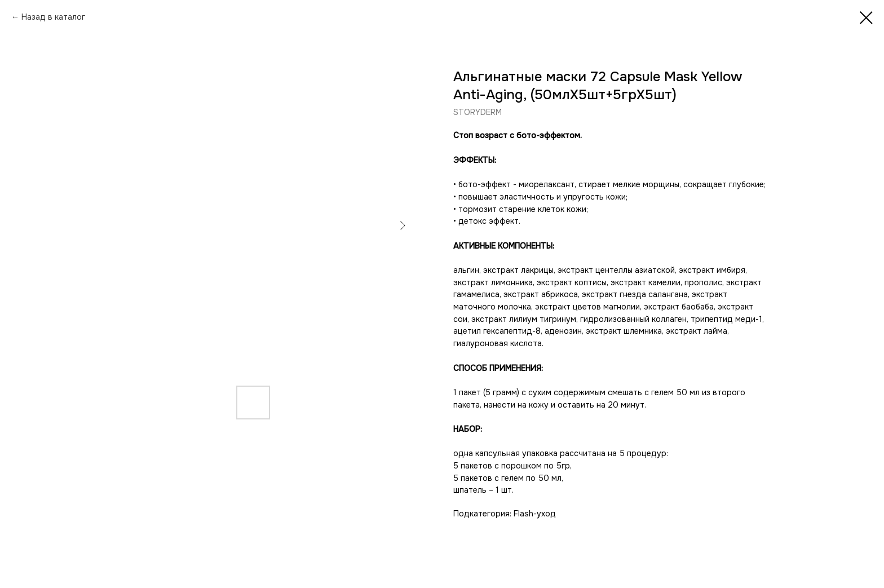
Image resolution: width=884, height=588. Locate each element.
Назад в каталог (53, 17)
